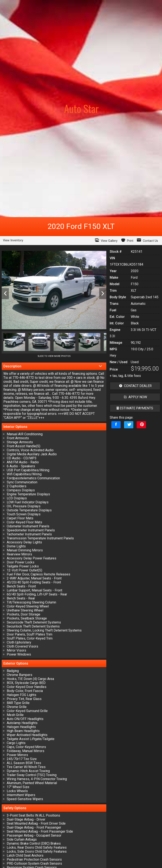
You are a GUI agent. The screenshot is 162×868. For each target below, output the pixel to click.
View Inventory (13, 240)
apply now (135, 397)
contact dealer (135, 386)
